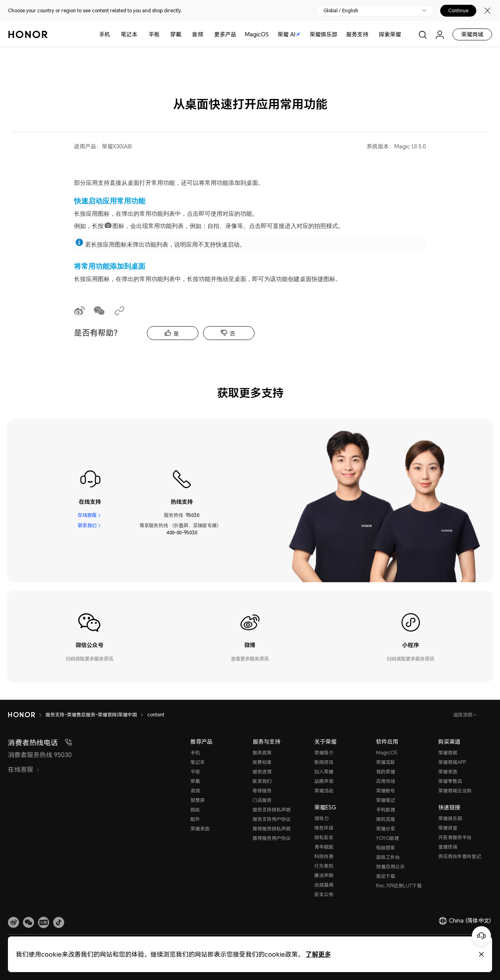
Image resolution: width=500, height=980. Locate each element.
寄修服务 (262, 791)
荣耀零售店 (450, 781)
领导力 (321, 818)
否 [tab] (232, 333)
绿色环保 (324, 828)
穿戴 (176, 34)
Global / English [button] (341, 11)
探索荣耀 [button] (390, 34)
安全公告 (324, 894)
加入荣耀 (324, 772)
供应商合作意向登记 (460, 856)
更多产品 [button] (225, 34)
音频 (198, 34)
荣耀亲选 (200, 829)
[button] (29, 923)
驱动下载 (386, 876)
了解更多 (318, 954)
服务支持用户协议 (272, 819)
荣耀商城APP (452, 762)
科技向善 (324, 856)
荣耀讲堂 (448, 828)
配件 (195, 819)
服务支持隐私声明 (272, 810)
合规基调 (324, 885)
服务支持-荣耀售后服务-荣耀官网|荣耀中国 (91, 715)
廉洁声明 (324, 875)
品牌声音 (324, 781)
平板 (154, 34)
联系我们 (87, 525)
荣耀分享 (386, 829)
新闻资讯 (324, 762)
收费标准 (262, 762)
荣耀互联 (386, 762)
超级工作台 (388, 857)
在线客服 (87, 515)
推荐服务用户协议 (272, 838)
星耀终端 (448, 847)
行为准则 (324, 866)
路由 (195, 810)
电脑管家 (386, 848)
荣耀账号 (386, 791)
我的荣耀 (386, 772)
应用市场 (386, 781)
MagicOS (257, 34)
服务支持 (357, 34)
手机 (105, 34)
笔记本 (129, 34)
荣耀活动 (324, 791)
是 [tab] (176, 333)
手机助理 (386, 810)
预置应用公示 (390, 867)
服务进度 (262, 772)
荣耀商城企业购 (455, 791)
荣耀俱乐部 (323, 34)
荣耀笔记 (386, 800)
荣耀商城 (472, 34)
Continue (458, 11)
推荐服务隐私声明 (272, 829)
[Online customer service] (481, 936)
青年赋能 (324, 847)
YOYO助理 (388, 838)
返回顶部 (463, 715)
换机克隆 (386, 819)
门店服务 (262, 800)
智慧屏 (198, 800)
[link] (13, 923)
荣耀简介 (324, 753)
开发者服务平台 (455, 837)
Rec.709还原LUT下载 (399, 886)
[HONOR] (22, 715)
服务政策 (262, 753)
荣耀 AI (289, 34)
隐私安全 (324, 837)
